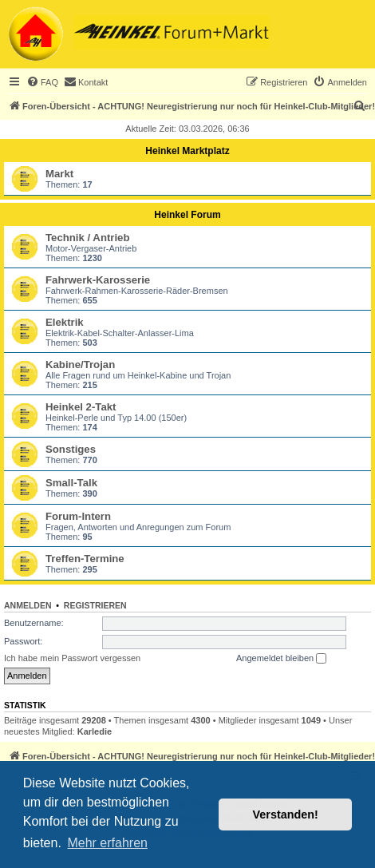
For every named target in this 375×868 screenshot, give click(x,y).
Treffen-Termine (85, 559)
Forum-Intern (78, 516)
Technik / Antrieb (88, 238)
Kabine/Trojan (80, 365)
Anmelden (28, 605)
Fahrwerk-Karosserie (98, 280)
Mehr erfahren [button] (107, 843)
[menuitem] (42, 82)
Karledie (95, 731)
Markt (59, 174)
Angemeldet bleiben (281, 659)
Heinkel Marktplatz (187, 151)
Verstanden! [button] (286, 814)
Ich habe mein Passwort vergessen (72, 658)
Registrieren (95, 605)
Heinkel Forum (187, 215)
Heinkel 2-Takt (81, 407)
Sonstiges (71, 449)
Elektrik (65, 322)
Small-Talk (71, 483)
